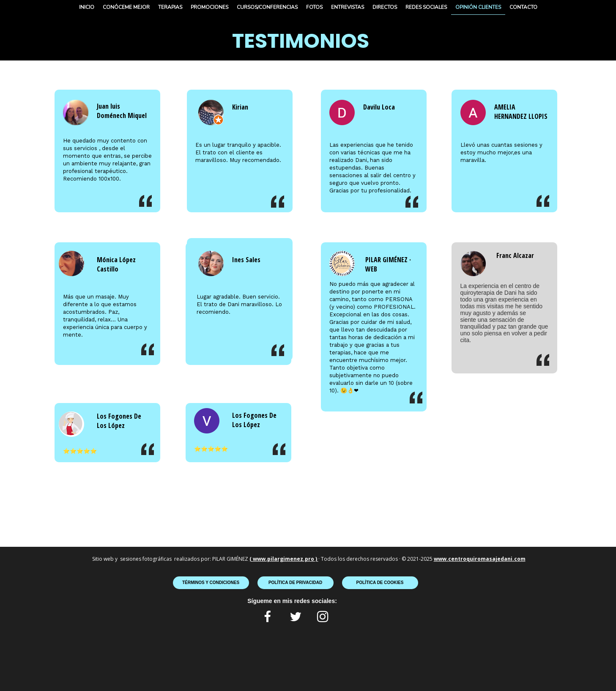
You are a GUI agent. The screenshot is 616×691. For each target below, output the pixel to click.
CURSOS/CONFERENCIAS (267, 7)
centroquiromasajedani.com (487, 559)
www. (441, 559)
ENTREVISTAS (348, 7)
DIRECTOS (385, 7)
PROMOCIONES (209, 7)
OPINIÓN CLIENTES (478, 7)
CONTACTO (523, 7)
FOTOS (314, 7)
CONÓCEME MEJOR (126, 7)
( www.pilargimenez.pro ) (284, 559)
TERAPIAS (170, 7)
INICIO (87, 7)
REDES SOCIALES (426, 7)
